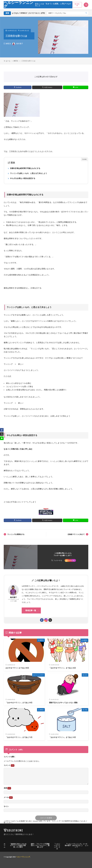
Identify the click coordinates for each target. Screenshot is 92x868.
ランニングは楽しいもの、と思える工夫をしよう (27, 173)
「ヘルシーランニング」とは (57, 846)
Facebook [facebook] (19, 87)
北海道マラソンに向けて (76, 534)
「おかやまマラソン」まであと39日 (19, 703)
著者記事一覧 (31, 610)
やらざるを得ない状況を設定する (22, 178)
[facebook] (42, 620)
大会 (86, 710)
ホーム (4, 845)
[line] (2, 438)
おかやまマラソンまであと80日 (17, 668)
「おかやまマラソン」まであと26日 (62, 668)
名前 (7, 788)
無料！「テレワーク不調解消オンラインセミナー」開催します (40, 845)
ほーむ (8, 61)
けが (86, 675)
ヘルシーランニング (38, 5)
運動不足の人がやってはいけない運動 (63, 703)
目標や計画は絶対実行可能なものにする (24, 168)
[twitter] (50, 620)
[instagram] (46, 620)
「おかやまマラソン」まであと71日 (19, 737)
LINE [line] (77, 87)
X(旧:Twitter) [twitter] (48, 87)
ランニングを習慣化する (16, 534)
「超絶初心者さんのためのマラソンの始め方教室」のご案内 (18, 845)
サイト (6, 807)
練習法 (9, 44)
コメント (9, 765)
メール (8, 798)
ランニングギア (39, 675)
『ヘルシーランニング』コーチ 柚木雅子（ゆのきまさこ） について (77, 845)
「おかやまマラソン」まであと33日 (62, 737)
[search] (86, 13)
